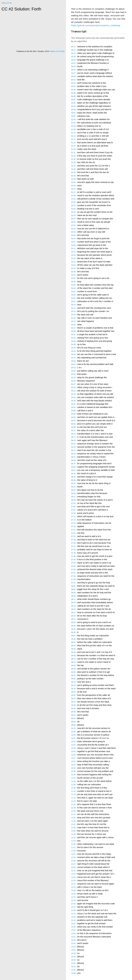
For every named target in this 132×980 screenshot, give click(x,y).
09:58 (73, 725)
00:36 (73, 90)
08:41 (73, 642)
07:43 (73, 563)
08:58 (73, 669)
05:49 (73, 401)
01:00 (73, 119)
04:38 (73, 345)
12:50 (73, 927)
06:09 (73, 427)
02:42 (73, 212)
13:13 (73, 947)
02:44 (73, 215)
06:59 (73, 500)
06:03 (73, 421)
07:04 (73, 507)
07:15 (73, 520)
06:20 (73, 440)
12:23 (73, 887)
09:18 (73, 689)
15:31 (73, 967)
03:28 (73, 272)
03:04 (73, 239)
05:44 (73, 394)
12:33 (73, 900)
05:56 (73, 411)
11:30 (73, 811)
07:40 (73, 560)
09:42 (73, 715)
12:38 (73, 910)
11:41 (73, 824)
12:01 (73, 854)
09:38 (73, 712)
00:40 (73, 96)
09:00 (73, 672)
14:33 (73, 953)
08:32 (73, 629)
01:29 (73, 149)
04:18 (73, 318)
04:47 (73, 358)
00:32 (73, 80)
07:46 (73, 566)
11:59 (73, 851)
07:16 (73, 523)
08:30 (73, 626)
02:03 (73, 186)
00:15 (73, 53)
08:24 (73, 616)
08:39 (73, 639)
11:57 (73, 847)
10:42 (73, 752)
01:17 (73, 139)
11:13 (73, 795)
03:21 (73, 262)
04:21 (73, 321)
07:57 (73, 583)
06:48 (73, 480)
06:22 (73, 444)
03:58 (73, 288)
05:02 (73, 374)
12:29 (73, 894)
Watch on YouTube (58, 51)
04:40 (73, 348)
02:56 (73, 232)
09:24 (73, 699)
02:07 (73, 189)
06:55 (73, 493)
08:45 (73, 649)
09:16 (73, 685)
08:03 (73, 589)
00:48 (73, 110)
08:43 (73, 646)
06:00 (73, 417)
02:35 (73, 202)
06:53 (73, 487)
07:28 (73, 540)
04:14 (73, 311)
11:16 (73, 798)
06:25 (73, 447)
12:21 (73, 884)
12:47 (73, 924)
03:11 (73, 249)
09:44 (73, 718)
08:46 (73, 652)
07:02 (73, 503)
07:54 (73, 576)
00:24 (73, 67)
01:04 (73, 126)
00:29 (73, 76)
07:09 (73, 513)
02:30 (73, 196)
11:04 (73, 781)
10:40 (73, 748)
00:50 (73, 113)
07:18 (73, 527)
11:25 (73, 804)
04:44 (73, 354)
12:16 (73, 877)
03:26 (73, 268)
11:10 (73, 791)
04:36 (73, 341)
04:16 (73, 315)
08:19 (73, 609)
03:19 (73, 258)
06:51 (73, 483)
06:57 (73, 497)
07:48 (73, 570)
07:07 (73, 510)
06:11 (73, 431)
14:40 (73, 957)
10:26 (73, 732)
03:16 (73, 255)
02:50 (73, 222)
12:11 (73, 871)
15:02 (73, 963)
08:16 (73, 606)
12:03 (73, 857)
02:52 (73, 225)
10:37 (73, 745)
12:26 (73, 891)
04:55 (73, 371)
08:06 (73, 593)
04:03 (73, 295)
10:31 (73, 738)
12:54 (73, 934)
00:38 (73, 93)
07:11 (73, 517)
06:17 (73, 437)
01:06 (73, 129)
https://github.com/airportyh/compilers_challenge (96, 25)
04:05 (73, 298)
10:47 (73, 758)
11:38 (73, 821)
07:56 (73, 579)
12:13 (73, 874)
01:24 (73, 143)
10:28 (73, 735)
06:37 (73, 464)
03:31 (73, 275)
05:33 (73, 378)
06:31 (73, 457)
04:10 (73, 305)
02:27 (73, 192)
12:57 (73, 937)
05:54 (73, 407)
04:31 (73, 335)
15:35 (73, 970)
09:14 (73, 682)
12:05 (73, 861)
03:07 (73, 242)
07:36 (73, 553)
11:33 (73, 814)
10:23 (73, 728)
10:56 (73, 771)
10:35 (73, 742)
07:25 (73, 536)
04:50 (73, 361)
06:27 (73, 450)
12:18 (73, 881)
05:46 (73, 397)
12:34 (73, 904)
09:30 (73, 705)
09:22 (73, 695)
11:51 (73, 838)
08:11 (73, 599)
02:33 (73, 199)
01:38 (73, 163)
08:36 (73, 632)
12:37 (73, 907)
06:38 (73, 467)
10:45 (73, 755)
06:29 (73, 454)
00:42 (73, 100)
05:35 (73, 381)
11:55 (73, 844)
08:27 (73, 619)
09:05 (73, 679)
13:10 (73, 943)
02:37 (73, 206)
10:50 (73, 761)
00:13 (73, 50)
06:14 (73, 434)
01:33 (73, 156)
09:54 (73, 722)
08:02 (73, 586)
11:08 (73, 788)
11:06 (73, 785)
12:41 (73, 914)
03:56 (73, 285)
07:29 (73, 543)
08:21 (73, 613)
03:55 (73, 282)
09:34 (73, 709)
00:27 (73, 73)
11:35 (73, 818)
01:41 (73, 166)
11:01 (73, 778)
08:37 (73, 636)
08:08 (73, 596)
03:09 (73, 245)
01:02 (73, 123)
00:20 (73, 60)
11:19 (73, 801)
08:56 (73, 665)
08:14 (73, 603)
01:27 (73, 146)
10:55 (73, 768)
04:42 (73, 351)
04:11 (73, 308)
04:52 (73, 364)
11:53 (73, 841)
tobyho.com (6, 3)
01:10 (73, 133)
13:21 (73, 950)
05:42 (73, 391)
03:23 (73, 265)
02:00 (73, 182)
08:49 (73, 656)
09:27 (73, 702)
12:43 (73, 917)
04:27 (73, 328)
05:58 (73, 414)
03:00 (73, 235)
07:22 (73, 533)
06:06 (73, 424)
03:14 (73, 252)
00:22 (73, 63)
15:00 (73, 960)
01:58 (73, 179)
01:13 (73, 136)
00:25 (73, 70)
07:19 (73, 530)
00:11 (73, 47)
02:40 (73, 209)
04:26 (73, 325)
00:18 (73, 57)
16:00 (73, 973)
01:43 (73, 169)
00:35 (73, 86)
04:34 (73, 338)
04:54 (73, 368)
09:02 (73, 675)
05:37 (73, 384)
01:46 (73, 172)
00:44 (73, 103)
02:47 (73, 219)
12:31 (73, 897)
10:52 (73, 765)
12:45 (73, 920)
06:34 (73, 460)
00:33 (73, 83)
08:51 (73, 659)
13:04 (73, 940)
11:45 (73, 831)
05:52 (73, 404)
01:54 (73, 176)
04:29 (73, 331)
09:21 (73, 692)
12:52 (73, 930)
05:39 (73, 388)
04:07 (73, 301)
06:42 (73, 470)
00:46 (73, 106)
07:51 (73, 573)
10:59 (73, 775)
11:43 (73, 828)
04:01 (73, 292)
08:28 (73, 622)
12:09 (73, 867)
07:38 (73, 556)
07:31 (73, 546)
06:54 (73, 490)
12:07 (73, 864)
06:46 (73, 477)
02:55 (73, 229)
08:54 (73, 662)
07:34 (73, 550)
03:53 (73, 278)
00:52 (73, 116)
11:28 (73, 808)
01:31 (73, 153)
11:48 (73, 834)
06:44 (73, 474)
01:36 (73, 159)
